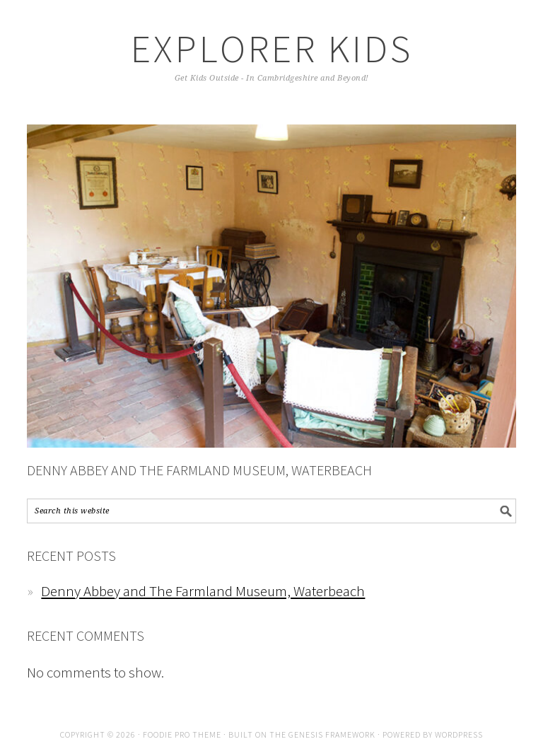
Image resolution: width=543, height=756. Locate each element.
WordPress (459, 734)
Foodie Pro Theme (182, 734)
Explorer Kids (272, 48)
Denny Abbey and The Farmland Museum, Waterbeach (199, 470)
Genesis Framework (332, 734)
